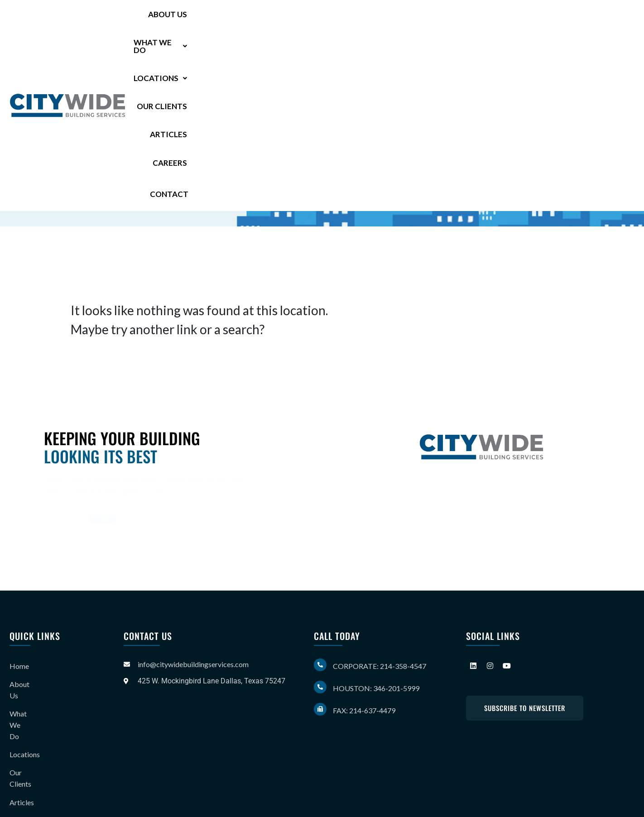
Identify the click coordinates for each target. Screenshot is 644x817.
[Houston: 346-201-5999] (320, 687)
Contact (609, 19)
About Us (229, 19)
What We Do (296, 19)
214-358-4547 (151, 149)
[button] (296, 19)
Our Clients (441, 19)
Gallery (21, 754)
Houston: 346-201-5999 (376, 688)
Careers (552, 19)
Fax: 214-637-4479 (364, 710)
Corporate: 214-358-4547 (380, 666)
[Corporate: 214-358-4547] (320, 665)
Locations (371, 19)
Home (19, 664)
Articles (502, 19)
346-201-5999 (145, 164)
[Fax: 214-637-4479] (320, 709)
